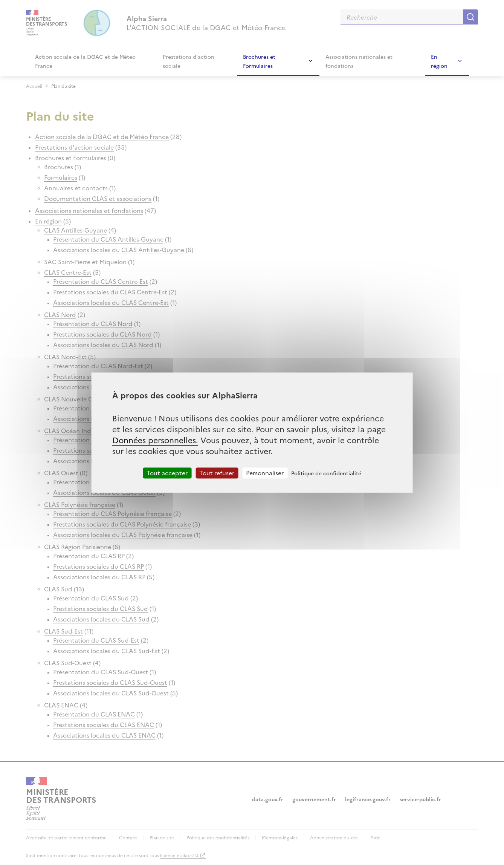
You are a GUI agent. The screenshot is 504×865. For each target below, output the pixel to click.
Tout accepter (167, 473)
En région (439, 61)
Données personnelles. (155, 440)
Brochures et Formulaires (259, 61)
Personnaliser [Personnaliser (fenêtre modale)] (265, 473)
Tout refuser (217, 473)
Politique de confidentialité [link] (326, 473)
